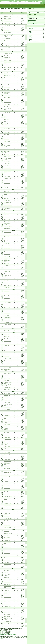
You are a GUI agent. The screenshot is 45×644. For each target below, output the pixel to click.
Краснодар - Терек (8, 305)
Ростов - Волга (7, 80)
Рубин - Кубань (7, 320)
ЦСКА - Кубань (7, 219)
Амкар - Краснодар (8, 387)
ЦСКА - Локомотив (8, 303)
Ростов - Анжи (7, 437)
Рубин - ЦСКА (7, 398)
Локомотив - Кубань (8, 137)
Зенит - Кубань (7, 307)
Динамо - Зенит (7, 244)
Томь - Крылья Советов (7, 152)
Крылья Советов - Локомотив (8, 73)
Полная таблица (36, 42)
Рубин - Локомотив (8, 196)
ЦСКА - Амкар (7, 26)
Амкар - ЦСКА (7, 313)
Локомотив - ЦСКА (8, 606)
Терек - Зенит (7, 28)
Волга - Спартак (7, 339)
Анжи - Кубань (7, 176)
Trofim (30, 34)
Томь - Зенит (7, 198)
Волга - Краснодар (8, 551)
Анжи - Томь (7, 380)
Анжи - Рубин (7, 65)
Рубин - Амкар (7, 122)
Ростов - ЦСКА (7, 477)
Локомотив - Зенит (8, 455)
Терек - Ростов (7, 420)
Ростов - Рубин (7, 288)
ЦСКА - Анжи (7, 263)
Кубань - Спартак (8, 60)
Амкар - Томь (7, 139)
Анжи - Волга (7, 466)
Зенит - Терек (7, 315)
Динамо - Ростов (7, 38)
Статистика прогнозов (33, 23)
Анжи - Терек (7, 508)
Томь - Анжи (7, 89)
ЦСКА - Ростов (7, 188)
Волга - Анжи (7, 154)
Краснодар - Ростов (8, 533)
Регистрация (32, 13)
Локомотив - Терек (8, 179)
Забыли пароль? (40, 13)
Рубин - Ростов (7, 573)
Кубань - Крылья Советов (7, 555)
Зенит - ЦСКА (7, 85)
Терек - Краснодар (8, 597)
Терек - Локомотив (8, 486)
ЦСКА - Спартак (7, 132)
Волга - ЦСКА (7, 331)
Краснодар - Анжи (8, 327)
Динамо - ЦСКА (7, 161)
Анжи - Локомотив (8, 528)
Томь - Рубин (7, 521)
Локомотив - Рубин (8, 503)
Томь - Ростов (7, 291)
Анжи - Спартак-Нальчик (7, 234)
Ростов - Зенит (7, 558)
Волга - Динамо (7, 56)
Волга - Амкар (7, 516)
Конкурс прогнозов (29, 5)
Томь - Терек (7, 354)
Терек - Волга (7, 135)
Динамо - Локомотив (8, 322)
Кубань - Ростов (7, 95)
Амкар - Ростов (7, 501)
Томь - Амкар (7, 433)
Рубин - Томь (7, 215)
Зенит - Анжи (7, 50)
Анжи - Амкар (7, 577)
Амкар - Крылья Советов (7, 58)
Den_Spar (31, 40)
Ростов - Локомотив (8, 361)
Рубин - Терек (7, 45)
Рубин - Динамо (7, 266)
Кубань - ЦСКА (7, 525)
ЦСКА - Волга (7, 494)
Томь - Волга (7, 311)
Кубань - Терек (7, 157)
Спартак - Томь (7, 560)
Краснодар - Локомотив (7, 117)
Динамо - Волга (7, 363)
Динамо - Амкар (7, 479)
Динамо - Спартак (8, 595)
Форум (2, 7)
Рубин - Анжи (7, 356)
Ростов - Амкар (7, 201)
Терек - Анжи (7, 191)
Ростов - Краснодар (8, 248)
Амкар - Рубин (7, 415)
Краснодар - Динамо (8, 226)
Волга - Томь (7, 30)
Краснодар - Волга (8, 268)
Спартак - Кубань (8, 358)
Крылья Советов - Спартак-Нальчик (8, 318)
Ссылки (42, 5)
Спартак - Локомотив (8, 285)
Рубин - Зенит (7, 481)
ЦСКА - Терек (7, 531)
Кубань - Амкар (7, 239)
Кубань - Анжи (7, 488)
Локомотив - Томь (8, 547)
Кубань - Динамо (7, 374)
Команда (13, 5)
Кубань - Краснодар (8, 283)
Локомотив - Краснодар (7, 429)
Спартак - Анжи (7, 402)
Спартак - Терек (7, 87)
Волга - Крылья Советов (7, 241)
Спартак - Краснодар (8, 205)
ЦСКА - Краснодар (8, 67)
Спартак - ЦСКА (7, 446)
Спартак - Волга (7, 48)
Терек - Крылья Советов (7, 278)
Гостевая (6, 7)
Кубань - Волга (7, 427)
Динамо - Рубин (7, 567)
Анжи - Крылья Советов (7, 593)
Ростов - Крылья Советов (7, 514)
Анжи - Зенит (7, 348)
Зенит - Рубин (7, 183)
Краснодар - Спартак (8, 496)
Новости (2, 5)
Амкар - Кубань (7, 540)
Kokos (30, 36)
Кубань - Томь (7, 336)
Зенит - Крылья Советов (7, 124)
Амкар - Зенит (7, 100)
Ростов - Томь (7, 590)
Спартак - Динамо (8, 296)
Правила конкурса (32, 20)
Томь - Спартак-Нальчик (7, 396)
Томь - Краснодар (8, 472)
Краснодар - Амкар (8, 76)
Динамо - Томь (7, 271)
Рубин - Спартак (7, 545)
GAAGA (30, 30)
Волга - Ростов (7, 378)
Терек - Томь (7, 70)
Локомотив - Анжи (8, 217)
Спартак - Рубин (7, 246)
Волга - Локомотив (8, 407)
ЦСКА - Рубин (7, 104)
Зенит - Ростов (7, 256)
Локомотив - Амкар (8, 341)
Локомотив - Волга (8, 102)
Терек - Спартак (7, 390)
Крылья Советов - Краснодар (8, 93)
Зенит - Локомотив (8, 168)
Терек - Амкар (7, 553)
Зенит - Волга (7, 571)
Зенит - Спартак (7, 222)
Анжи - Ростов (7, 141)
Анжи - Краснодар (8, 16)
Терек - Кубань (7, 468)
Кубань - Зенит (7, 602)
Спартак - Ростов (7, 325)
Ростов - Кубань (7, 400)
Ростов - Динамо (7, 346)
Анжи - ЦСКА (7, 562)
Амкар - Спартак (7, 459)
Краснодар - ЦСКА (8, 368)
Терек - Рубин (7, 334)
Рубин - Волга (7, 298)
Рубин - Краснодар (8, 166)
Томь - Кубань (7, 41)
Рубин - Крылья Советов (7, 444)
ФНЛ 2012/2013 (31, 17)
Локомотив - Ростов (8, 53)
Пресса (23, 5)
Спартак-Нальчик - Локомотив (8, 565)
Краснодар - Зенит (8, 144)
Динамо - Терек (7, 393)
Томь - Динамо (7, 584)
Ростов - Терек (7, 115)
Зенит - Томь (7, 492)
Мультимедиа (37, 5)
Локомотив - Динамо (8, 21)
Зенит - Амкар (7, 409)
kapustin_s (31, 28)
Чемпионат (8, 5)
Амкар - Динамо (7, 181)
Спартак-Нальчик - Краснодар (8, 343)
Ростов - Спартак (7, 32)
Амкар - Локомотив (8, 43)
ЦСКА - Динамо (7, 452)
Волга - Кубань (7, 113)
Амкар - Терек (7, 254)
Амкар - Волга (7, 228)
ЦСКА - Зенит (7, 376)
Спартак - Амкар (7, 163)
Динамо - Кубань (7, 78)
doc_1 (30, 31)
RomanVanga (31, 38)
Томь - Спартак (7, 252)
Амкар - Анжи (7, 274)
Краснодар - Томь (8, 174)
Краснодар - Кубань (8, 580)
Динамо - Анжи (7, 129)
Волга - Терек (7, 435)
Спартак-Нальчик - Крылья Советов (8, 19)
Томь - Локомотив (8, 232)
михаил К (31, 35)
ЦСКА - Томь (7, 413)
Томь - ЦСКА (7, 119)
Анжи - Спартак (7, 107)
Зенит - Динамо (7, 536)
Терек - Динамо (7, 97)
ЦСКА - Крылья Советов (7, 350)
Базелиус (31, 39)
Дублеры (18, 5)
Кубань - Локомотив (8, 449)
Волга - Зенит (7, 281)
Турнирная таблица (32, 22)
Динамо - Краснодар (8, 518)
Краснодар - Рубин (8, 457)
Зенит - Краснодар (8, 442)
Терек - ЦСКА (7, 237)
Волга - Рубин (7, 604)
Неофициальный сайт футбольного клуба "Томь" (22, 1)
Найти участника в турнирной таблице (8, 634)
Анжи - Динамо (7, 424)
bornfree (30, 32)
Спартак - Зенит (7, 523)
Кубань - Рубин (7, 23)
